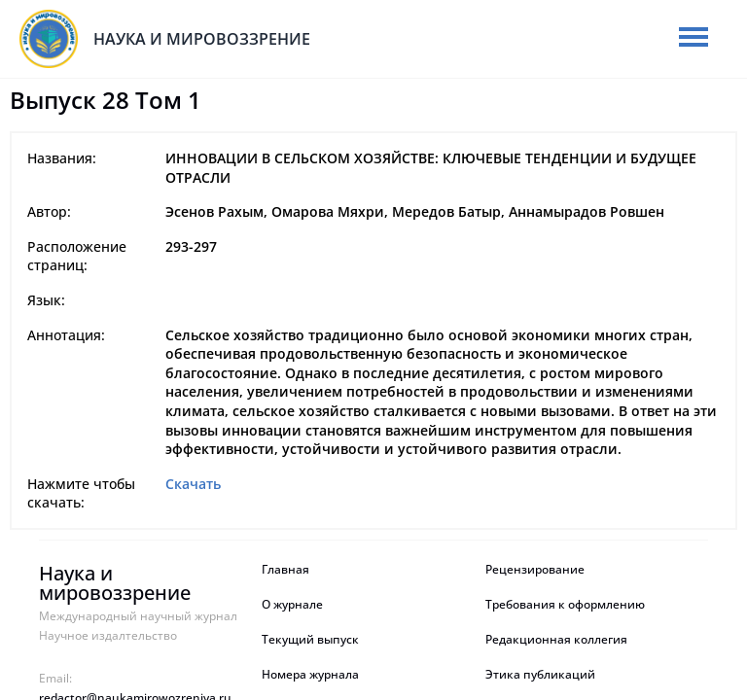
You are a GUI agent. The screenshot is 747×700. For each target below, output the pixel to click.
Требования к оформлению (565, 605)
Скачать (193, 484)
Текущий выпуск (310, 640)
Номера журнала (310, 675)
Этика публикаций (540, 675)
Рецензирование (536, 570)
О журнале (292, 605)
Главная (285, 570)
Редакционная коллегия (556, 640)
